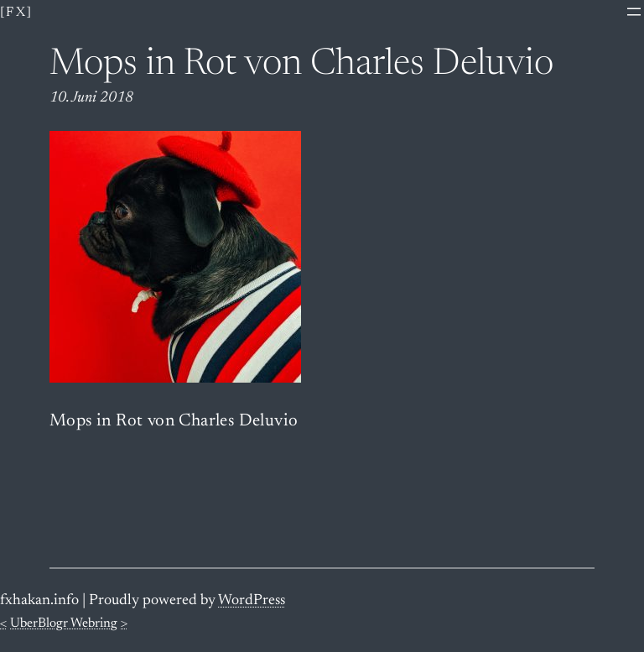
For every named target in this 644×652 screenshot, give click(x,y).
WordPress (252, 601)
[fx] (17, 13)
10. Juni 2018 (91, 98)
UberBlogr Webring (64, 623)
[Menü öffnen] (634, 12)
